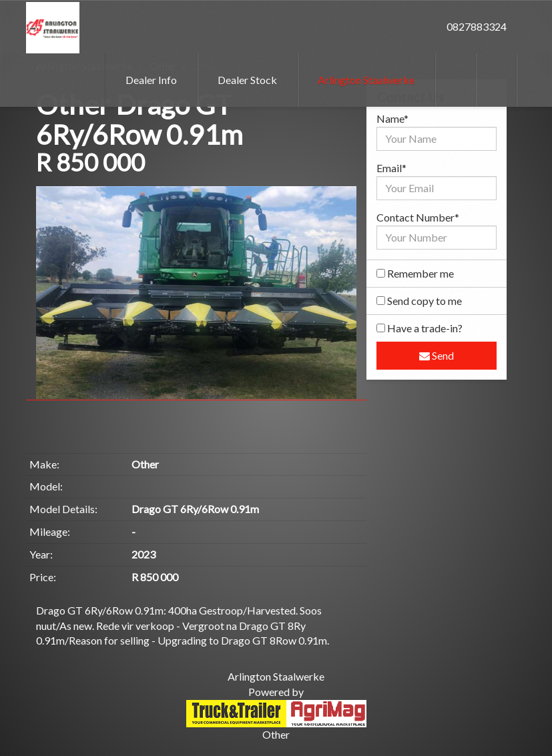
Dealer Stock (247, 80)
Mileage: (50, 531)
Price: (43, 577)
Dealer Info (151, 80)
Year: (41, 554)
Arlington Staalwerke (366, 80)
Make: (44, 464)
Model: (46, 486)
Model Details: (63, 509)
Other (276, 734)
